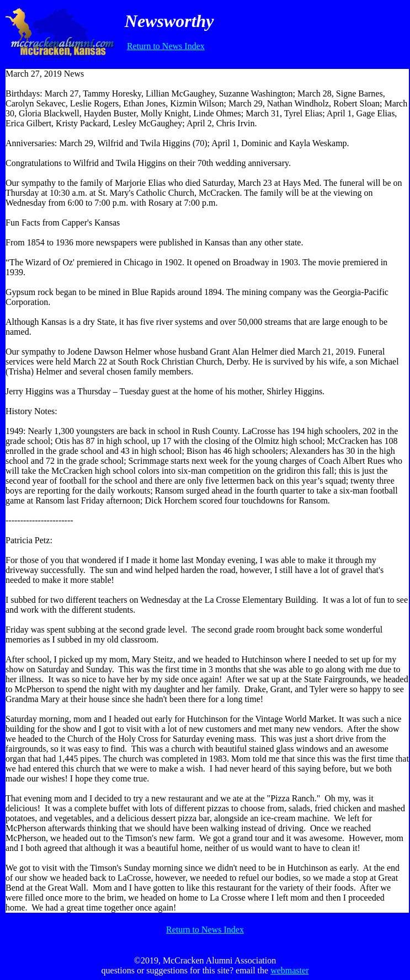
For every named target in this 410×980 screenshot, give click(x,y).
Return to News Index (166, 46)
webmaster (289, 970)
